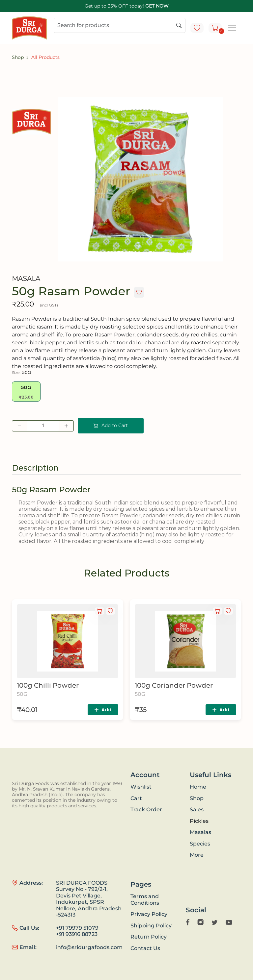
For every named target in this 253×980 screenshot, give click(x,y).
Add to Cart (111, 426)
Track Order (146, 809)
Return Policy (149, 937)
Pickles (199, 821)
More (197, 855)
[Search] (120, 25)
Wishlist (141, 787)
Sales (197, 809)
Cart (136, 798)
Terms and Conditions (145, 900)
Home (198, 787)
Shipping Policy (151, 926)
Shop (18, 57)
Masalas (200, 832)
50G (26, 392)
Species (200, 844)
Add (102, 710)
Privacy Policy (149, 914)
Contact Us (145, 948)
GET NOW (157, 6)
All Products (45, 57)
